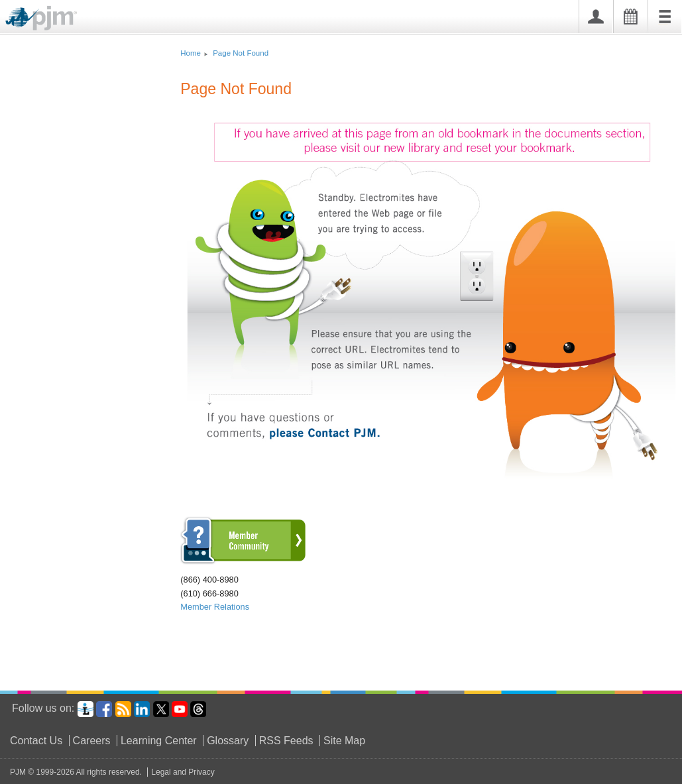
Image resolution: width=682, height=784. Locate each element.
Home (191, 53)
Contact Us (36, 741)
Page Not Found (241, 53)
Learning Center (159, 741)
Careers (92, 741)
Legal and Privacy (183, 772)
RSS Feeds (286, 741)
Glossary (228, 741)
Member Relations (215, 607)
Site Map (344, 741)
